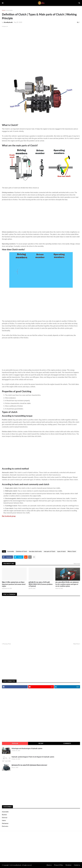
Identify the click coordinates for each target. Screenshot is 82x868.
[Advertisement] (41, 51)
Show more (77, 564)
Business (4, 815)
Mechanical (5, 823)
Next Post (76, 644)
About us (49, 865)
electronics (5, 826)
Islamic (4, 820)
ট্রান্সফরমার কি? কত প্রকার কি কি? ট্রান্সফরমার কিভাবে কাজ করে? (29, 765)
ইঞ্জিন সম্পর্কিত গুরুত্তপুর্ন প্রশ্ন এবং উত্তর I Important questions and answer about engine (14, 584)
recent (41, 743)
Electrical (5, 818)
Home (4, 10)
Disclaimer (69, 865)
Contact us (77, 865)
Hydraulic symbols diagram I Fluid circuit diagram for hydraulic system (33, 757)
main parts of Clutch (50, 551)
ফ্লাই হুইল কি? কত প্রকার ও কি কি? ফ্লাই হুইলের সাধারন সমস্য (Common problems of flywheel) (41, 584)
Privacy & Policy (59, 865)
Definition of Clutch (21, 551)
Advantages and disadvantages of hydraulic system (27, 748)
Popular (15, 743)
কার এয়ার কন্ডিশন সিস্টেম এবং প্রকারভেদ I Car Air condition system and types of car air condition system (67, 584)
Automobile (9, 10)
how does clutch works (35, 551)
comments (67, 743)
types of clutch (61, 551)
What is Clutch (72, 551)
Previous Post (7, 644)
